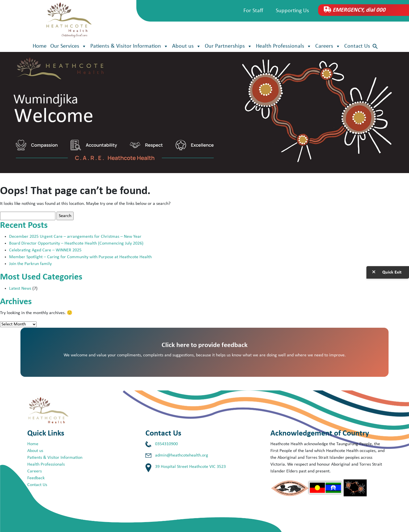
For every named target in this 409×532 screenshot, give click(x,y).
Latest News (20, 289)
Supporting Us (292, 11)
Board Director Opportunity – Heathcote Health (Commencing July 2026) (76, 243)
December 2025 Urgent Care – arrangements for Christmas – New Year (76, 237)
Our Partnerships (229, 46)
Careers (328, 46)
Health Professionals (284, 46)
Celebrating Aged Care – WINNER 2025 (45, 250)
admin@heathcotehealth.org (182, 455)
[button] (375, 46)
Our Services (68, 46)
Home (40, 46)
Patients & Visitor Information (129, 46)
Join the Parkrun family (30, 264)
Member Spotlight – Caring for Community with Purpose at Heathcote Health (80, 257)
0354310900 (166, 444)
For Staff (253, 11)
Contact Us (357, 46)
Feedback (36, 478)
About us (187, 46)
